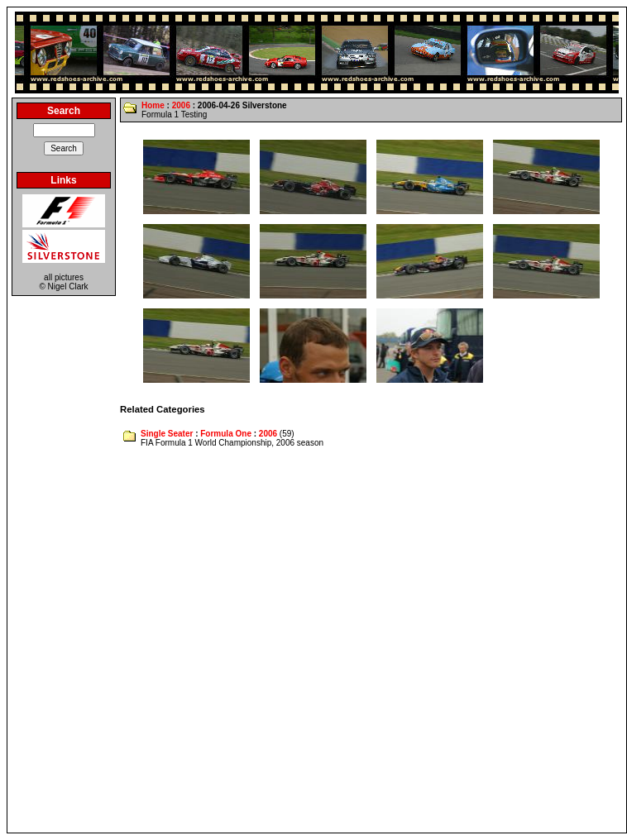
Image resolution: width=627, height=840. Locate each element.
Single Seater (167, 434)
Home (153, 105)
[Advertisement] (187, 641)
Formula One (226, 434)
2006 (181, 105)
